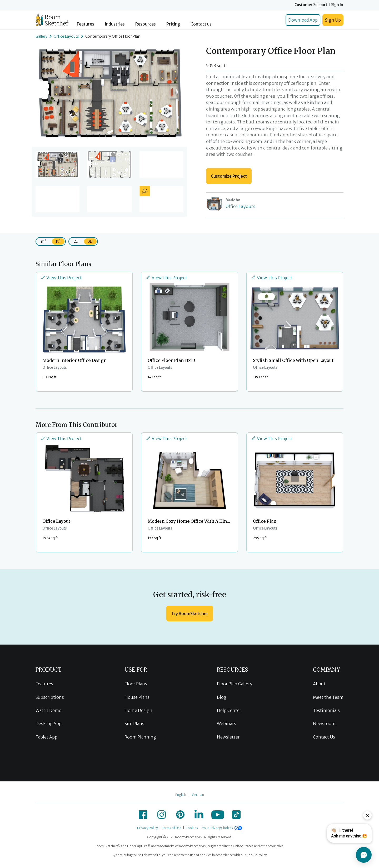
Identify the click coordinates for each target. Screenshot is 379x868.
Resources (146, 24)
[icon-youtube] (218, 815)
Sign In (337, 5)
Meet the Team (328, 697)
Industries (115, 24)
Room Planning (140, 737)
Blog (222, 697)
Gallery (41, 36)
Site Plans (134, 724)
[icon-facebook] (143, 815)
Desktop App (49, 724)
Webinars (226, 724)
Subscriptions (50, 697)
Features (86, 24)
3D (90, 241)
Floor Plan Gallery (235, 684)
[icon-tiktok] (236, 815)
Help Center (229, 710)
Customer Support (311, 5)
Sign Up (333, 20)
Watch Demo (49, 710)
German (198, 795)
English (181, 795)
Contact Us (324, 737)
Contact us (201, 24)
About (319, 684)
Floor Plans (136, 684)
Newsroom (324, 724)
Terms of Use (172, 828)
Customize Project (229, 176)
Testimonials (326, 710)
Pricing (173, 24)
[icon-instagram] (162, 815)
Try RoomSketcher (190, 613)
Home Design (138, 710)
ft (58, 241)
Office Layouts (66, 36)
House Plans (137, 697)
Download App (303, 20)
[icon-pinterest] (180, 815)
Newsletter (228, 737)
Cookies (192, 828)
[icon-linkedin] (199, 815)
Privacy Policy (147, 828)
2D (76, 241)
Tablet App (46, 737)
